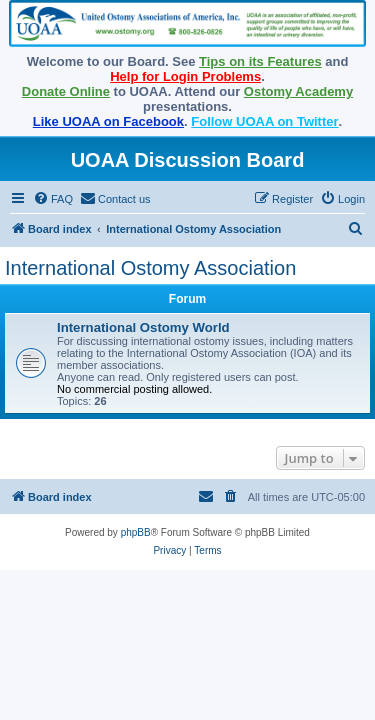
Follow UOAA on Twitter (264, 121)
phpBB (136, 532)
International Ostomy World (143, 327)
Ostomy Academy (298, 91)
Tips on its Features (260, 61)
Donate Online (66, 91)
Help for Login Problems (185, 76)
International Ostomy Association (150, 268)
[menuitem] (53, 199)
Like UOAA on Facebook (108, 121)
